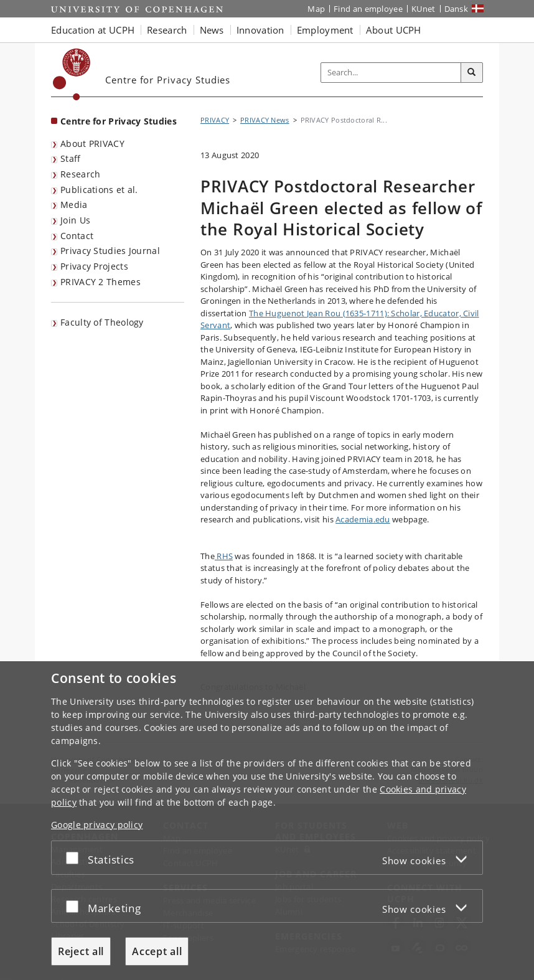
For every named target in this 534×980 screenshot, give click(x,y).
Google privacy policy (97, 825)
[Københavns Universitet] (72, 74)
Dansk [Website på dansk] (457, 9)
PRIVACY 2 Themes (101, 282)
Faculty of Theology (102, 322)
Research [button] (167, 30)
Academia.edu (363, 519)
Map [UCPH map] (316, 9)
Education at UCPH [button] (93, 30)
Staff (71, 158)
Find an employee (368, 9)
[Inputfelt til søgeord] (391, 73)
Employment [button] (325, 30)
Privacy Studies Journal (110, 251)
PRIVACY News (265, 120)
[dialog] (267, 821)
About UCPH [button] (394, 30)
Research (80, 174)
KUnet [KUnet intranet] (424, 9)
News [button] (212, 30)
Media (74, 205)
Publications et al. (99, 190)
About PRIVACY (92, 144)
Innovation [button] (260, 30)
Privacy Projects (94, 266)
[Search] (472, 73)
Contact (77, 236)
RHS (224, 556)
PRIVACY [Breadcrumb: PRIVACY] (215, 120)
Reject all (81, 951)
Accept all (157, 951)
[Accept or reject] (75, 858)
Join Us (75, 220)
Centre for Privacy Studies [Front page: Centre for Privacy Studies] (119, 121)
